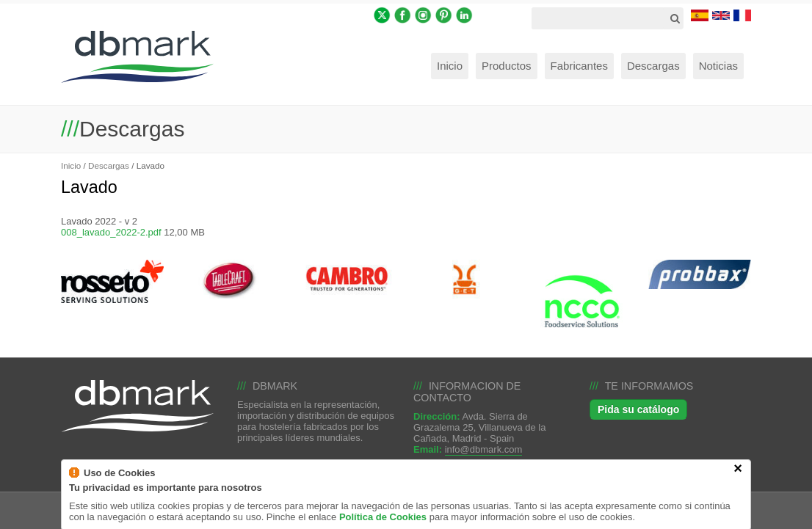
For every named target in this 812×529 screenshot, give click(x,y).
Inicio (71, 165)
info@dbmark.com (484, 449)
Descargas (109, 165)
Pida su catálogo (638, 409)
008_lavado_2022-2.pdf (111, 232)
